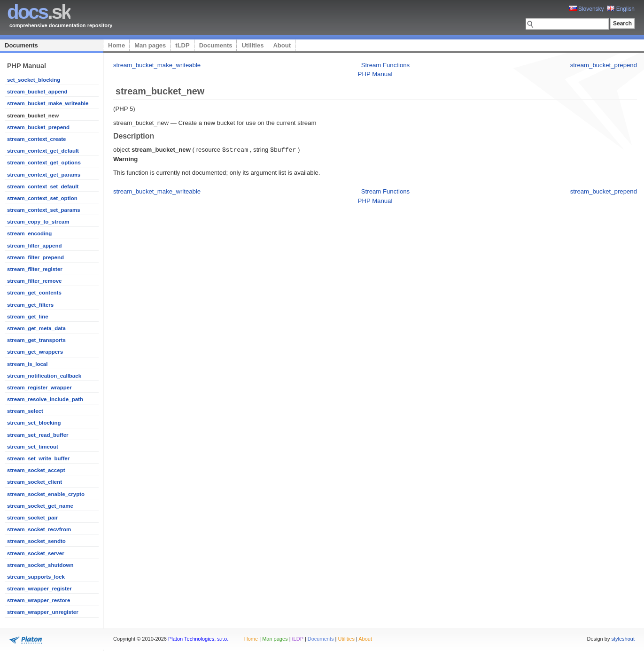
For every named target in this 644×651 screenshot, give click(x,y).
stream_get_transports (36, 340)
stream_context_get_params (44, 175)
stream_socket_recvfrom (39, 529)
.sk (39, 12)
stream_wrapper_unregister (43, 612)
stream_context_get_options (44, 163)
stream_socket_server (36, 553)
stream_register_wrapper (39, 387)
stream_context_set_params (44, 210)
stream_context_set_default (43, 186)
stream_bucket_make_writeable (48, 103)
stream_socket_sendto (36, 541)
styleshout (623, 639)
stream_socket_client (35, 482)
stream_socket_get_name (40, 506)
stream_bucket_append (37, 92)
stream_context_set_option (42, 198)
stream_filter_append (34, 246)
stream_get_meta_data (36, 328)
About (282, 45)
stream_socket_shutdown (40, 565)
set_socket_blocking (34, 80)
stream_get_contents (34, 293)
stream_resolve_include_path (45, 399)
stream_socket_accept (36, 470)
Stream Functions (385, 65)
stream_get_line (28, 317)
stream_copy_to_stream (38, 222)
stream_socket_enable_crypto (46, 494)
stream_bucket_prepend (38, 127)
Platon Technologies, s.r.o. (198, 639)
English (621, 9)
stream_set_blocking (34, 423)
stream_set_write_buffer (38, 458)
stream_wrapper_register (39, 589)
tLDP (182, 45)
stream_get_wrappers (35, 352)
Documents (21, 45)
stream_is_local (27, 364)
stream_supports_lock (36, 577)
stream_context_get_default (43, 151)
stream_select (25, 411)
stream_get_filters (30, 305)
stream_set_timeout (33, 447)
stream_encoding (29, 233)
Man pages (150, 45)
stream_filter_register (35, 269)
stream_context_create (36, 139)
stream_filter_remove (35, 281)
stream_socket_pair (32, 518)
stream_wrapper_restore (39, 600)
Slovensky (587, 9)
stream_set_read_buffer (38, 435)
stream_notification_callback (44, 376)
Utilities (252, 45)
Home (116, 45)
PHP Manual (375, 74)
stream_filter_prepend (35, 257)
